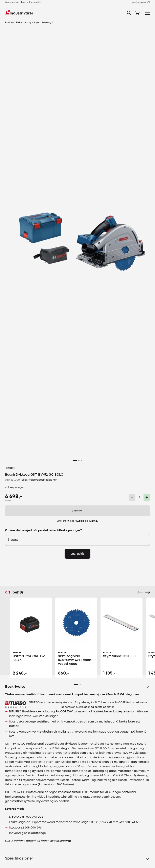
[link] (12, 3)
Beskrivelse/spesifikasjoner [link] (39, 480)
